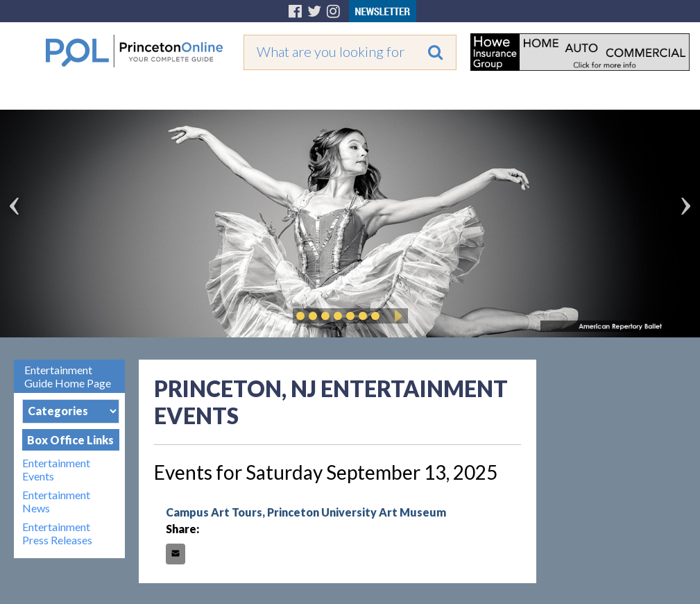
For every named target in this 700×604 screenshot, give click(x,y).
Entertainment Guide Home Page (68, 376)
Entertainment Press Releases (57, 533)
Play (396, 316)
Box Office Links (70, 440)
